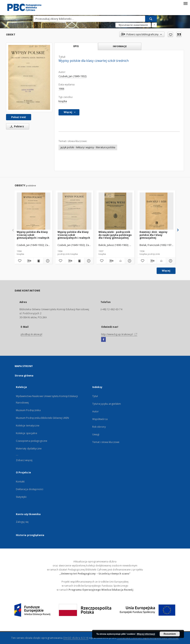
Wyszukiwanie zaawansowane (133, 25)
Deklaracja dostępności (30, 489)
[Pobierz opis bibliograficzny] (29, 261)
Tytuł (95, 396)
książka (63, 101)
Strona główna (24, 376)
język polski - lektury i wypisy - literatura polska (88, 147)
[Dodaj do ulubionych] (170, 34)
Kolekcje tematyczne (28, 426)
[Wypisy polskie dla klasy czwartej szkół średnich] (29, 77)
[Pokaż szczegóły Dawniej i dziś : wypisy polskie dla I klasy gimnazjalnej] (170, 261)
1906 (61, 89)
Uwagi (96, 434)
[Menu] (185, 3)
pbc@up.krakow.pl (32, 334)
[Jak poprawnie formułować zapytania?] (154, 25)
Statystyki (21, 497)
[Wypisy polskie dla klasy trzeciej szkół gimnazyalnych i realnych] (34, 211)
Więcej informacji (146, 634)
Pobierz (16, 126)
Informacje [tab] (120, 46)
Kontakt (20, 482)
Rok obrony (99, 427)
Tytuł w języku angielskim (107, 404)
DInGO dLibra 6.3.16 (76, 638)
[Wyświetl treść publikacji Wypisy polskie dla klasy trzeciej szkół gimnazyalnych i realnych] (38, 261)
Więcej (166, 271)
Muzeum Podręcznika (28, 410)
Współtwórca (100, 419)
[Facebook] (103, 340)
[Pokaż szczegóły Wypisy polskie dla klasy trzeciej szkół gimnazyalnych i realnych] (47, 261)
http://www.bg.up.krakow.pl (119, 334)
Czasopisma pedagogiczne (32, 441)
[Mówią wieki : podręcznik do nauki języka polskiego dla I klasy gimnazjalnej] (116, 211)
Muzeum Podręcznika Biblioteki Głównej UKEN (43, 418)
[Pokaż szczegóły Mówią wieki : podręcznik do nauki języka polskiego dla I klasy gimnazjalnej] (129, 261)
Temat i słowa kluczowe (106, 442)
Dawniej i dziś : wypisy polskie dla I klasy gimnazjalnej (154, 235)
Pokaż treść (19, 117)
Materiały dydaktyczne (29, 449)
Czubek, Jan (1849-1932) (72, 76)
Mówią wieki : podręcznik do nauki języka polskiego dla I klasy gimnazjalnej (115, 235)
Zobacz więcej (24, 460)
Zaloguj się (22, 522)
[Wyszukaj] (151, 19)
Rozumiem (170, 634)
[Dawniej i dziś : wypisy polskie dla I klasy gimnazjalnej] (157, 211)
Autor (96, 411)
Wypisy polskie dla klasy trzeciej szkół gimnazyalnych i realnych (33, 235)
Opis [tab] (76, 46)
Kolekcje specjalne (27, 433)
